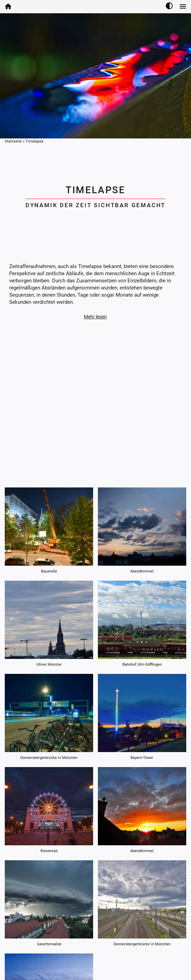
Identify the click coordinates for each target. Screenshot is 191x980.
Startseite (13, 141)
